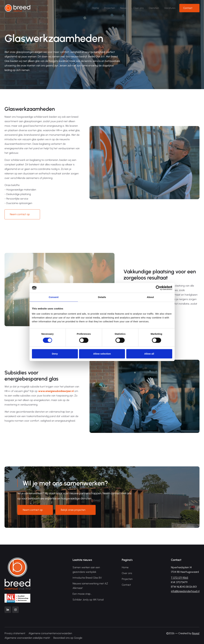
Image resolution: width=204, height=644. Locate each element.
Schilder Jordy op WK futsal (88, 600)
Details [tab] (102, 297)
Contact (188, 8)
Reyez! (196, 633)
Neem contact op (20, 214)
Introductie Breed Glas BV (87, 578)
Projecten (110, 8)
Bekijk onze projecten (73, 510)
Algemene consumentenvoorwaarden (50, 633)
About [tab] (150, 297)
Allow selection (102, 354)
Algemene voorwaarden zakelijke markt (27, 638)
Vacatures (170, 8)
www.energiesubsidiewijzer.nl (56, 391)
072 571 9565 (180, 578)
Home (96, 8)
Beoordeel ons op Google (68, 638)
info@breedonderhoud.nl (185, 591)
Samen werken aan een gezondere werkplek (86, 570)
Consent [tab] (54, 297)
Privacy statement (15, 633)
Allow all (149, 354)
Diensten (154, 8)
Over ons (139, 8)
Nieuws (124, 8)
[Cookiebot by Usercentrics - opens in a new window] (158, 288)
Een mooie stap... (82, 594)
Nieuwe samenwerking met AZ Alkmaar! (90, 586)
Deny (55, 354)
